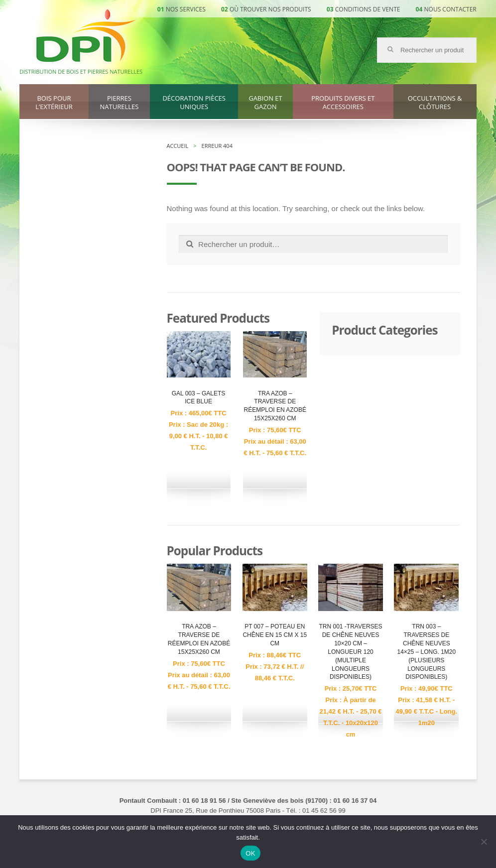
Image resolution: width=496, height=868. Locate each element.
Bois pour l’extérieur (54, 103)
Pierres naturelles (120, 103)
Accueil (178, 146)
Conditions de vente (368, 9)
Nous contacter (450, 9)
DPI (86, 37)
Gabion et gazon (265, 103)
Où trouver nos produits (270, 9)
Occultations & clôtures (435, 103)
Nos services (186, 9)
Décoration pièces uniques (194, 103)
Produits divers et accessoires (343, 103)
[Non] (484, 842)
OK (250, 853)
